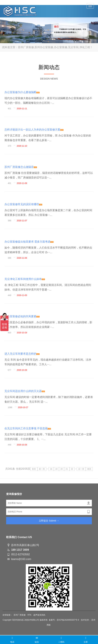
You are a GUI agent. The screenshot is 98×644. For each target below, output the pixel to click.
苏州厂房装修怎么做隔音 (21, 167)
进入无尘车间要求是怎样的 (22, 354)
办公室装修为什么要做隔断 (22, 92)
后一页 (81, 469)
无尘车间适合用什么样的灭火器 (25, 391)
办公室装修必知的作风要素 (22, 316)
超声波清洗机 (39, 615)
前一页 (42, 469)
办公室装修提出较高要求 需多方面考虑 (29, 242)
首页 (34, 469)
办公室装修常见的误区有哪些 (23, 204)
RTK (30, 615)
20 (62, 469)
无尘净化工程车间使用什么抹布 (25, 279)
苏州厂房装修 (20, 615)
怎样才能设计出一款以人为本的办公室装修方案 (34, 130)
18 (51, 469)
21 (67, 469)
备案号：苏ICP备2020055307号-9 (64, 620)
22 (72, 469)
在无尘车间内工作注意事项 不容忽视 (28, 428)
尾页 (89, 469)
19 (56, 469)
